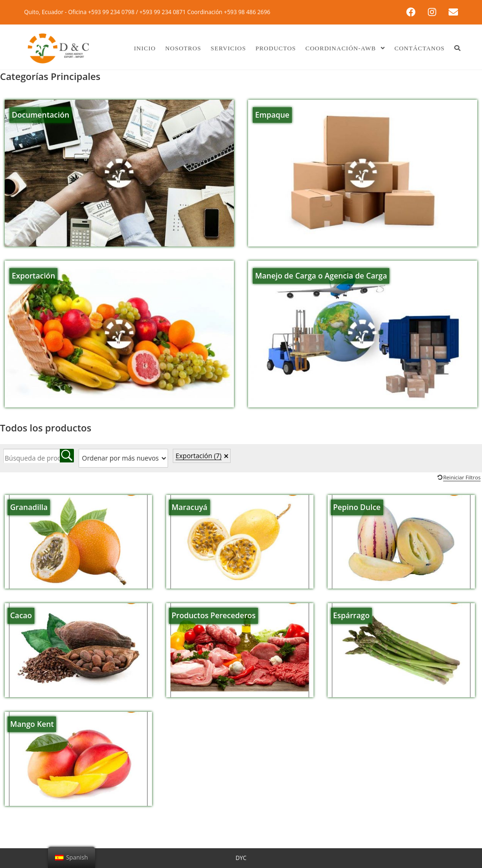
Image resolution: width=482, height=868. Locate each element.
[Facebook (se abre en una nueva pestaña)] (413, 12)
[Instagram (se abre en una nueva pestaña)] (434, 12)
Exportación (199, 456)
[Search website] (457, 48)
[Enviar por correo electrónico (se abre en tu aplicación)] (451, 12)
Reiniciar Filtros (462, 477)
